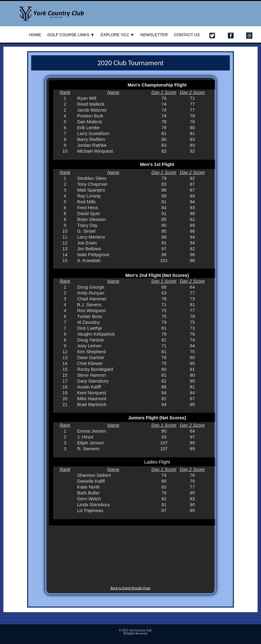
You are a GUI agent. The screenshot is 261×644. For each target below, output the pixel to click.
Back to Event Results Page (130, 588)
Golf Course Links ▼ (71, 35)
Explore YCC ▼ (118, 35)
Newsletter (154, 35)
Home (35, 35)
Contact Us (187, 35)
